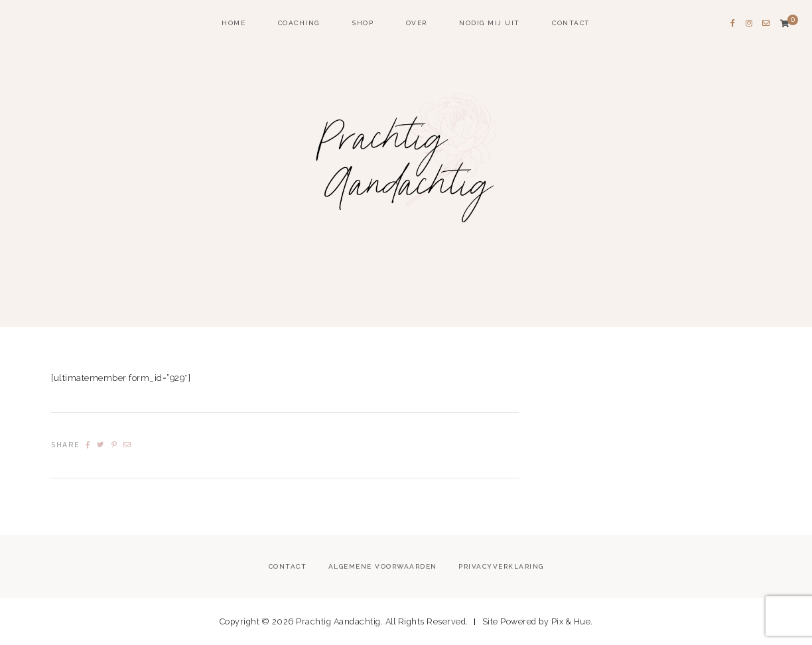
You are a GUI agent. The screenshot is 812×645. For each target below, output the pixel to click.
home (234, 23)
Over (417, 23)
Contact (571, 23)
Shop (363, 23)
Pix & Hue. (572, 621)
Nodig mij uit (490, 23)
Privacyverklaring (501, 566)
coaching (299, 23)
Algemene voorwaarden (383, 566)
